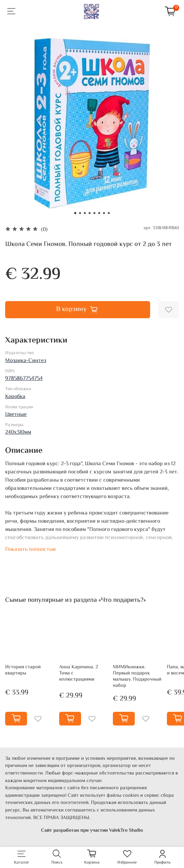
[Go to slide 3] (85, 213)
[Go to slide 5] (94, 213)
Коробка (15, 397)
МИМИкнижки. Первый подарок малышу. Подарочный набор (137, 676)
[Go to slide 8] (109, 213)
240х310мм (18, 432)
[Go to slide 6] (99, 213)
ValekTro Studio (126, 830)
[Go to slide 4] (90, 213)
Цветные (16, 415)
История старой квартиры (23, 670)
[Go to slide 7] (104, 213)
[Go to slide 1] (75, 213)
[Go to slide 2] (80, 213)
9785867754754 (24, 379)
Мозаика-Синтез (26, 361)
